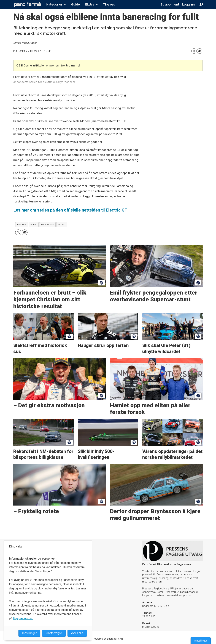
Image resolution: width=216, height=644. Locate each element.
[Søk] (201, 4)
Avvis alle (77, 633)
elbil (34, 225)
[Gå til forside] (28, 4)
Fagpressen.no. (23, 618)
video (62, 225)
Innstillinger (201, 641)
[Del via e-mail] (200, 51)
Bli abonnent (170, 4)
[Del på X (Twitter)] (194, 51)
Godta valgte (54, 633)
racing (22, 225)
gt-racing (48, 225)
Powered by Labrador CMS (108, 639)
